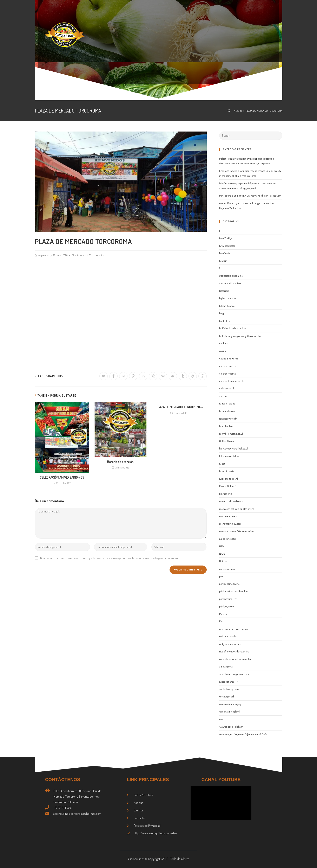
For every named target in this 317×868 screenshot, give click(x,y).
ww (221, 719)
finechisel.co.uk (227, 411)
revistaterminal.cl (228, 636)
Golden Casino (227, 441)
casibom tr (225, 343)
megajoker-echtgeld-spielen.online (237, 509)
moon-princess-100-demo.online (236, 531)
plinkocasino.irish (228, 599)
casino (223, 351)
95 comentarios (96, 255)
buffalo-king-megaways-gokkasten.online (240, 336)
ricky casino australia (230, 644)
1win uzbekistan (227, 246)
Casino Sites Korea (229, 358)
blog (221, 313)
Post (221, 621)
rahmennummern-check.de (234, 629)
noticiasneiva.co (227, 569)
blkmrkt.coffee (227, 306)
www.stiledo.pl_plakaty (231, 727)
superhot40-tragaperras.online (235, 674)
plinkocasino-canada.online (234, 591)
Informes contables (229, 456)
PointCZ (223, 614)
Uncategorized (227, 696)
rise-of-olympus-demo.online (234, 651)
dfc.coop (224, 396)
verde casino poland (229, 711)
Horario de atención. (121, 462)
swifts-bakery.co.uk (229, 689)
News (222, 554)
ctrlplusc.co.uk (227, 388)
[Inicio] (229, 111)
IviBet (222, 464)
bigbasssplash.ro (227, 298)
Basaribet (224, 291)
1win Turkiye (226, 238)
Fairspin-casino (227, 403)
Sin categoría (226, 666)
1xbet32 (223, 261)
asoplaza (42, 255)
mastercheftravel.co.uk (231, 501)
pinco (222, 576)
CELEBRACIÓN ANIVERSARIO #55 (62, 477)
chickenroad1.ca (227, 374)
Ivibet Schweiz (227, 471)
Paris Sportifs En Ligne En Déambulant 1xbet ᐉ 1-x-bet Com (250, 196)
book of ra (225, 321)
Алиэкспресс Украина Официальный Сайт (243, 734)
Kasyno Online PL (228, 486)
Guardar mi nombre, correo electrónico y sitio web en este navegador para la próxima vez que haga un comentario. (110, 558)
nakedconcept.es (228, 539)
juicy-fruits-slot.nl (229, 479)
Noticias (78, 255)
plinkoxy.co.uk (227, 606)
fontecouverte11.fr (228, 419)
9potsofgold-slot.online (231, 276)
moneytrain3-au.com (230, 524)
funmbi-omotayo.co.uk (231, 434)
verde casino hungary (230, 704)
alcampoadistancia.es (230, 283)
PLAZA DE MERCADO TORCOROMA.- (179, 407)
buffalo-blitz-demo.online (233, 328)
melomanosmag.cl (229, 516)
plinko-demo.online (229, 584)
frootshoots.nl (226, 426)
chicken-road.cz (228, 366)
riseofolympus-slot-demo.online (236, 659)
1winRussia (225, 253)
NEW (222, 546)
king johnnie (226, 494)
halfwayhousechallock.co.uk (234, 448)
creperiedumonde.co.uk (231, 381)
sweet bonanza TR (229, 682)
